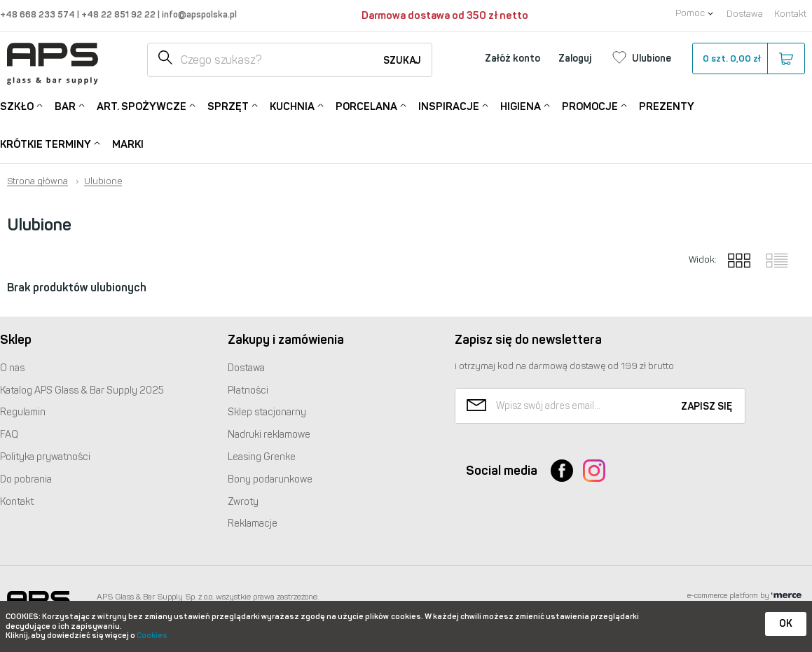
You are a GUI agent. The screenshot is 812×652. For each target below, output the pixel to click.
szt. (748, 59)
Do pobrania (26, 479)
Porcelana (366, 105)
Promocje (590, 105)
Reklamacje (253, 523)
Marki (128, 144)
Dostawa (745, 14)
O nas (12, 368)
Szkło (17, 105)
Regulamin (23, 412)
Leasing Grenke (262, 457)
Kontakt (790, 14)
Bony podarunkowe (270, 479)
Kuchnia (292, 105)
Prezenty (667, 106)
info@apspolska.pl (198, 14)
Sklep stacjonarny (267, 412)
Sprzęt (228, 105)
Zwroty (243, 502)
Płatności (248, 390)
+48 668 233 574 (39, 14)
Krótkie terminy (46, 143)
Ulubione (103, 181)
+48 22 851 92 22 (119, 14)
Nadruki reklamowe (269, 435)
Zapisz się (707, 407)
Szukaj (402, 61)
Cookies (152, 636)
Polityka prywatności (45, 457)
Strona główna (37, 181)
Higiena (521, 105)
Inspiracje (449, 105)
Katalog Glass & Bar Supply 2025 (82, 390)
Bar (65, 105)
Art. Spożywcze (142, 105)
